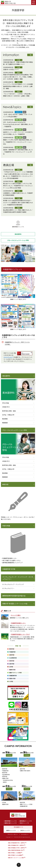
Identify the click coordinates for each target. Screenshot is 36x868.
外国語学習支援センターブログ (20, 634)
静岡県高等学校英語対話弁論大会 (14, 596)
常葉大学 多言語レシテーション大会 (15, 604)
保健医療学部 (24, 806)
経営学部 (5, 773)
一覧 (30, 55)
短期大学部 (5, 778)
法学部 (4, 802)
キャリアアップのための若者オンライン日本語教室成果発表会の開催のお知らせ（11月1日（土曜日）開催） (18, 86)
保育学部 (5, 776)
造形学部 (22, 769)
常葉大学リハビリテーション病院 (16, 858)
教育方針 (5, 484)
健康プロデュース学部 (26, 804)
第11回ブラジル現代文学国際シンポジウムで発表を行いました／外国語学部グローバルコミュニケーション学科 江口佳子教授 (18, 186)
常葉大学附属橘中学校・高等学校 (16, 845)
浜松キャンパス (24, 823)
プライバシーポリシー (13, 834)
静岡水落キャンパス (11, 823)
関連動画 (5, 423)
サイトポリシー (25, 834)
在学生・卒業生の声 (8, 415)
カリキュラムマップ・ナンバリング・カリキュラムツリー (18, 578)
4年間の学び (6, 407)
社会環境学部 (6, 775)
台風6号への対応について (11, 69)
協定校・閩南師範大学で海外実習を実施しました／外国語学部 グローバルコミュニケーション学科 (18, 152)
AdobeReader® (8, 357)
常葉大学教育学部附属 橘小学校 (15, 850)
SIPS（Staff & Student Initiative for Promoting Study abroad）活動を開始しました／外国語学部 (18, 124)
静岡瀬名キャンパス (26, 821)
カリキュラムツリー (8, 588)
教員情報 (5, 419)
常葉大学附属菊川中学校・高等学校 (16, 848)
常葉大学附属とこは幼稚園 (14, 853)
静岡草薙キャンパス (11, 821)
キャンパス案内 (16, 615)
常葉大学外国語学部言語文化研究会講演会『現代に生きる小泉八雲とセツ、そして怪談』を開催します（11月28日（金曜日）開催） (18, 77)
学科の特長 (6, 403)
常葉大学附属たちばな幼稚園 (15, 855)
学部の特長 (6, 526)
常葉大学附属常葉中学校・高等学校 (16, 843)
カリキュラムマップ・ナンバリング (13, 584)
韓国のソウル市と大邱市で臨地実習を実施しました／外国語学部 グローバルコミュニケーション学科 (18, 142)
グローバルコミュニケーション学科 (15, 430)
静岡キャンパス (11, 830)
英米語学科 (6, 376)
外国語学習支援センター (18, 623)
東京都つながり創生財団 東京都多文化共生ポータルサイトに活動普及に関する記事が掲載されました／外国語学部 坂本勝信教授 (18, 203)
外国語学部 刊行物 (9, 569)
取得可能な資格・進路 (9, 411)
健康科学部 (5, 804)
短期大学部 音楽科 (25, 771)
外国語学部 (5, 771)
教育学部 (5, 769)
